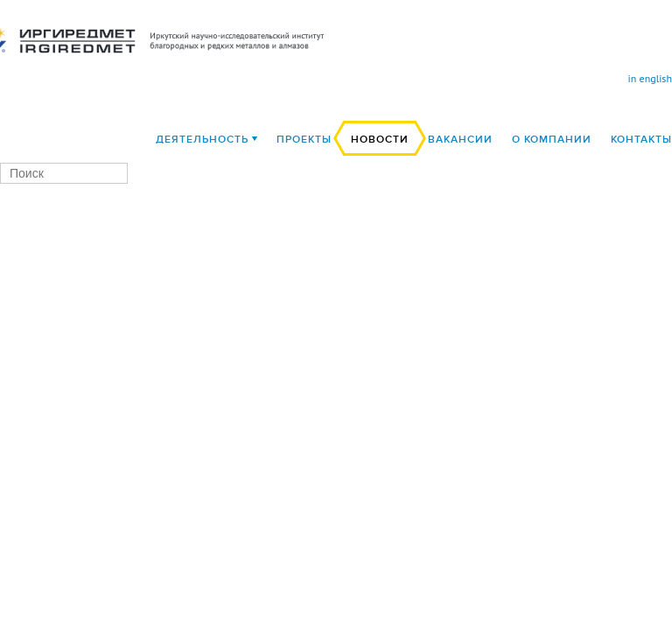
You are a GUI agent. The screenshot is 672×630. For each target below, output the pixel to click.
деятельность (202, 140)
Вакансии (460, 140)
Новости (380, 140)
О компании (552, 140)
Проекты (304, 140)
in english (650, 78)
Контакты (641, 140)
